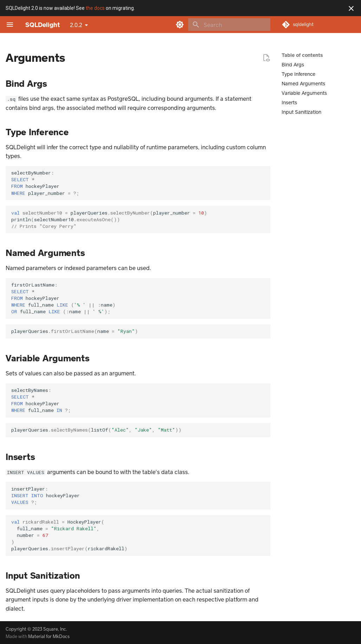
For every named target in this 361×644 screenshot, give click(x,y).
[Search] (229, 25)
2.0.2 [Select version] (76, 25)
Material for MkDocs (49, 636)
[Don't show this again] (351, 8)
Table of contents (302, 55)
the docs (95, 8)
